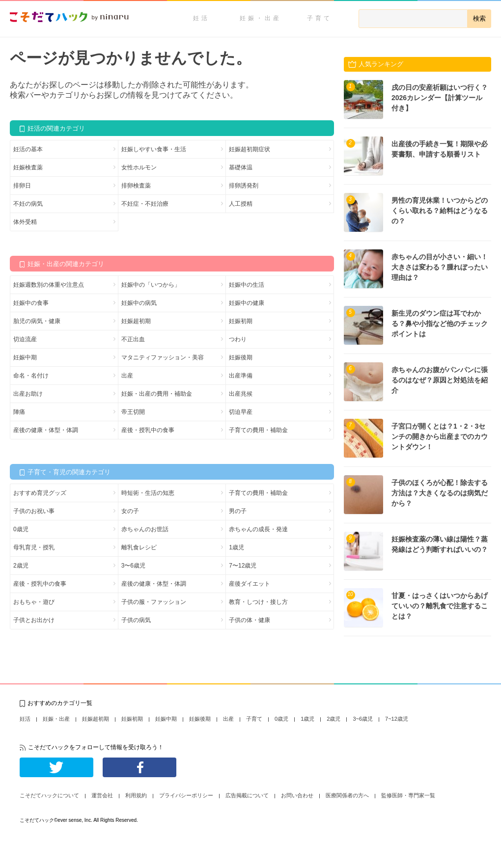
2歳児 (21, 566)
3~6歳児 (363, 719)
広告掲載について (247, 795)
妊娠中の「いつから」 (151, 285)
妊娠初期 (241, 321)
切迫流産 (25, 339)
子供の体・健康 (250, 620)
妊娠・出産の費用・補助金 (157, 394)
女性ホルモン (139, 167)
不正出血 (133, 339)
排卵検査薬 (136, 186)
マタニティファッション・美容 (163, 357)
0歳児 (21, 529)
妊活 (201, 18)
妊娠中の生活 (247, 285)
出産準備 (241, 376)
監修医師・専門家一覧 (408, 795)
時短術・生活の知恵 (148, 493)
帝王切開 (133, 412)
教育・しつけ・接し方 (258, 602)
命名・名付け (31, 376)
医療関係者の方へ (347, 795)
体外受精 (25, 222)
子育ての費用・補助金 (258, 430)
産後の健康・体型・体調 (46, 430)
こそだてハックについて (49, 795)
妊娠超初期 (136, 321)
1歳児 (237, 547)
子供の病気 (136, 620)
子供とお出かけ (34, 620)
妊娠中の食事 (31, 303)
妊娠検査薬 (28, 167)
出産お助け (28, 394)
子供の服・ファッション (154, 602)
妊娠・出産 (261, 18)
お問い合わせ (297, 795)
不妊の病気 (28, 204)
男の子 (238, 511)
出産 (127, 376)
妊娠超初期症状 (250, 149)
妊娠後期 (241, 357)
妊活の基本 (28, 149)
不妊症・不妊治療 (145, 204)
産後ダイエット (250, 584)
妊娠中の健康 (247, 303)
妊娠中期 (25, 357)
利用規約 (136, 795)
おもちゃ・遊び (34, 602)
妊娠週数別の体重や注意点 (49, 285)
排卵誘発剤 (244, 186)
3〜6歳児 (133, 566)
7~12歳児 (397, 719)
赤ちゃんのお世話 (145, 529)
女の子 (130, 511)
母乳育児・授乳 (34, 547)
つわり (238, 339)
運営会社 (102, 795)
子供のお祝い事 (34, 511)
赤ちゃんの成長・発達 (258, 529)
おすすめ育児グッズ (40, 493)
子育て (320, 18)
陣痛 (19, 412)
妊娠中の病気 (139, 303)
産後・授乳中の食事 (148, 430)
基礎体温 (241, 167)
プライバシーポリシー (186, 795)
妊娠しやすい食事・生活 (154, 149)
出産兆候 (241, 394)
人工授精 (241, 204)
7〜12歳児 (243, 566)
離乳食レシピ (139, 547)
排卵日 (22, 186)
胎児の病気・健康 (37, 321)
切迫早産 (241, 412)
